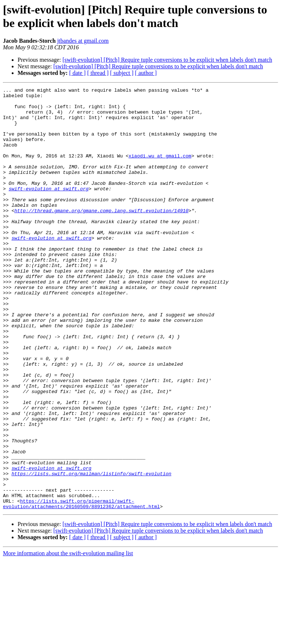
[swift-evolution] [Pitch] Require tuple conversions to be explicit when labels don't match (167, 60)
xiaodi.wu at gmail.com (160, 170)
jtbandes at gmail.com (83, 41)
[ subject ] (122, 73)
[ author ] (146, 73)
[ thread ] (98, 73)
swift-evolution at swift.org (49, 209)
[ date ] (77, 73)
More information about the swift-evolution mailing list (68, 638)
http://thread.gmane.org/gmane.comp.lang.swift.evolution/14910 (101, 236)
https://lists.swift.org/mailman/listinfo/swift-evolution (91, 551)
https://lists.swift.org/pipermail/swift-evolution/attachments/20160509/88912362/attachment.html (81, 587)
